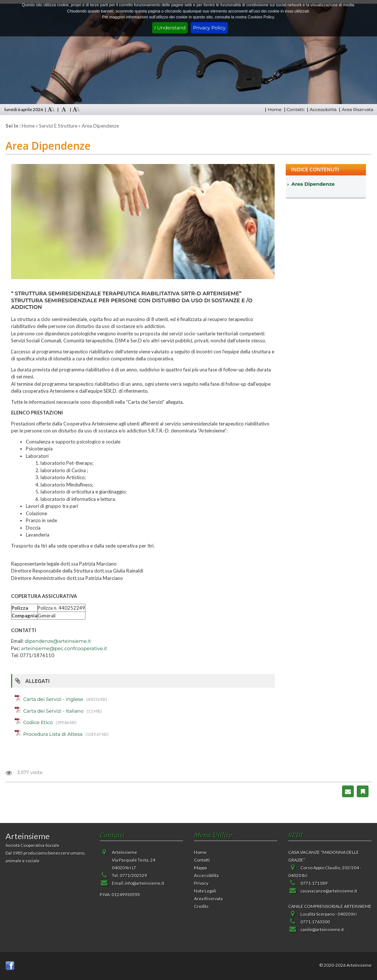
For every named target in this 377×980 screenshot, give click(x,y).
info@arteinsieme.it (145, 883)
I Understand (170, 28)
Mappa (200, 868)
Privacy (201, 883)
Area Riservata (357, 109)
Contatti (296, 109)
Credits (201, 906)
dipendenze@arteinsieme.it (58, 641)
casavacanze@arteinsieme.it (329, 891)
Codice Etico (38, 722)
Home (274, 109)
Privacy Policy (209, 28)
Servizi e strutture (58, 126)
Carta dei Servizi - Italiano (53, 711)
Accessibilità (323, 109)
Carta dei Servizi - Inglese (53, 699)
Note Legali (205, 891)
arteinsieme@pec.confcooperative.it (64, 648)
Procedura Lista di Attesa (53, 734)
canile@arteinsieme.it (322, 929)
